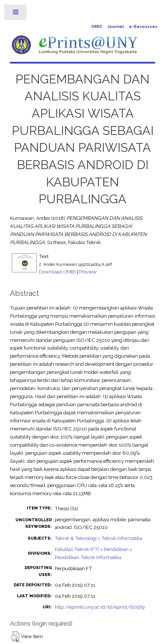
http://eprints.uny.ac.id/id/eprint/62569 (100, 607)
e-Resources (143, 27)
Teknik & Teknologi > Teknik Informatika (98, 538)
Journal (116, 27)
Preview (88, 272)
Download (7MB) (57, 272)
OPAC (97, 27)
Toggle (16, 14)
